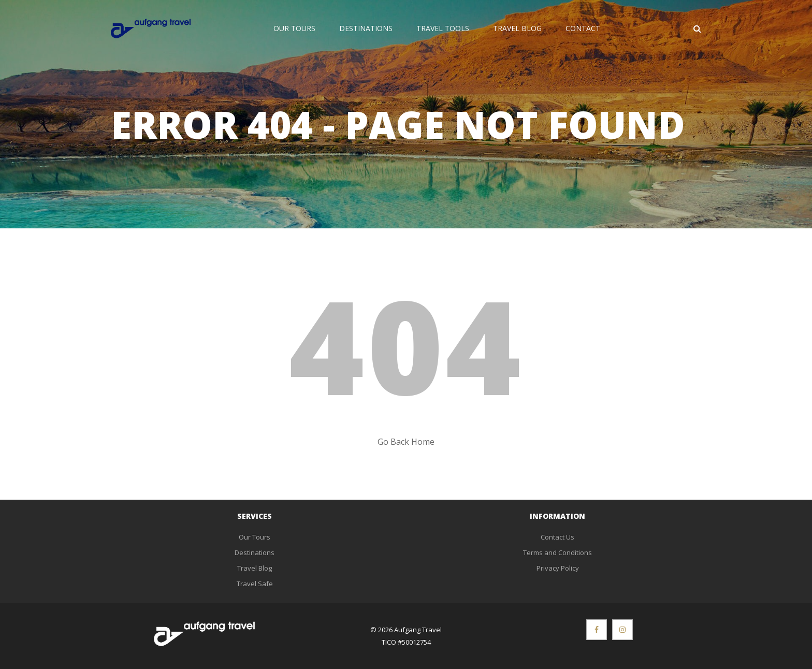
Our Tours (294, 28)
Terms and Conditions (557, 552)
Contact (583, 28)
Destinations (366, 28)
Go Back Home (406, 442)
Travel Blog (517, 28)
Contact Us (557, 537)
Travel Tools (443, 28)
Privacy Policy (558, 568)
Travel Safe (255, 584)
